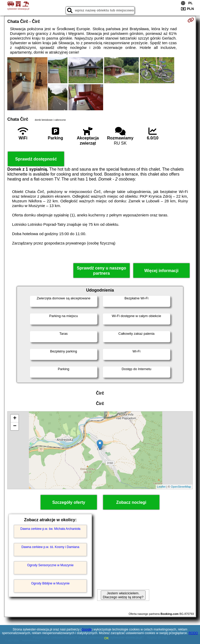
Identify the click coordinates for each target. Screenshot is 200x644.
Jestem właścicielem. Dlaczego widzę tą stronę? (123, 595)
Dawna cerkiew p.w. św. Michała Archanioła (50, 529)
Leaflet (161, 487)
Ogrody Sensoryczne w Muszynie (50, 565)
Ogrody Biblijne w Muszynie (50, 583)
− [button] (15, 426)
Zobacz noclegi (131, 502)
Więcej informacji (161, 271)
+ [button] (15, 418)
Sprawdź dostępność (36, 159)
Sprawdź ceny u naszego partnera (101, 271)
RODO (193, 633)
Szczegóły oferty (69, 502)
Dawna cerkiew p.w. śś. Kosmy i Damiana (50, 547)
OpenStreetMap (181, 487)
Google (87, 629)
